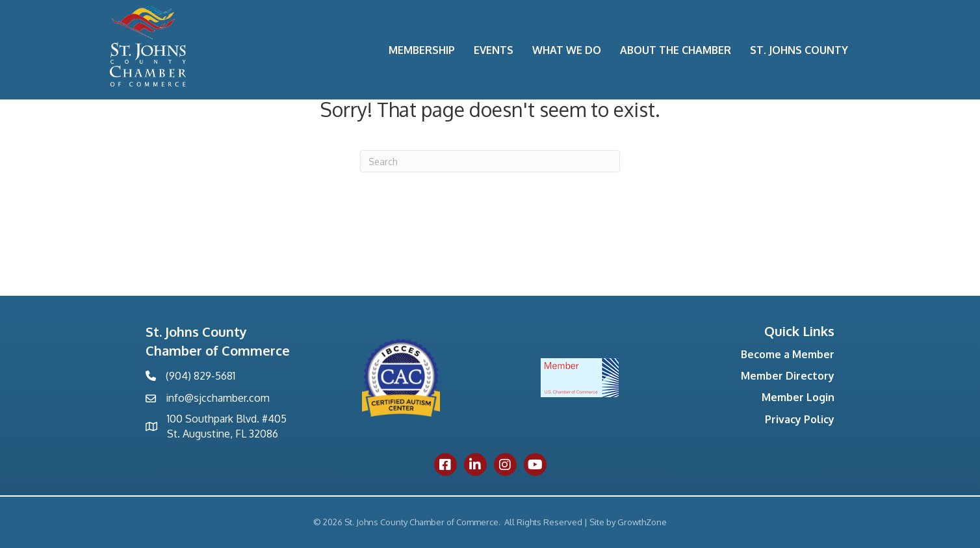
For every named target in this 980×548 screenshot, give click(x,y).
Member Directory (788, 376)
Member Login (798, 397)
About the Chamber (676, 50)
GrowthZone (642, 522)
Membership (422, 50)
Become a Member (788, 354)
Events (494, 50)
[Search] (490, 161)
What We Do (567, 50)
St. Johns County (799, 50)
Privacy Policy (800, 419)
